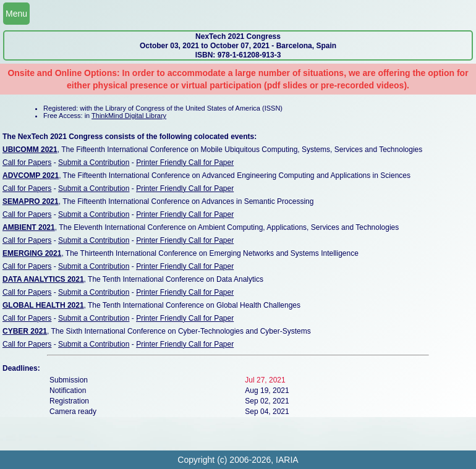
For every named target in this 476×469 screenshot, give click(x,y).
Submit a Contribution (94, 163)
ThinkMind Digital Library (129, 116)
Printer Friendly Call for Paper (185, 163)
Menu (16, 14)
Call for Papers (27, 163)
